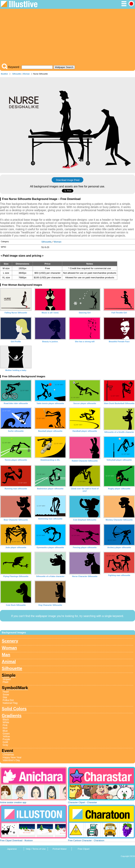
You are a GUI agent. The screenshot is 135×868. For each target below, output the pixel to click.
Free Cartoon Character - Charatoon (86, 840)
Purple (6, 739)
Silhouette (17, 74)
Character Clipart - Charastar (82, 802)
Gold (5, 742)
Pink (5, 725)
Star (5, 697)
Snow (6, 695)
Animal (9, 661)
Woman (26, 74)
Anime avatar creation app (13, 802)
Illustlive (4, 74)
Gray (5, 745)
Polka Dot (8, 700)
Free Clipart (84, 849)
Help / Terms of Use (36, 849)
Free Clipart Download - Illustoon (16, 840)
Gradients (12, 716)
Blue (5, 731)
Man (6, 655)
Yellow (6, 736)
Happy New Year (12, 757)
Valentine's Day (11, 760)
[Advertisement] (67, 37)
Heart (6, 692)
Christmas (8, 755)
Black (6, 720)
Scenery (10, 641)
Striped (7, 679)
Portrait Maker (60, 849)
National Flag (10, 703)
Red (5, 728)
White (6, 722)
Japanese (12, 849)
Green (6, 734)
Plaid (5, 682)
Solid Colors (14, 709)
